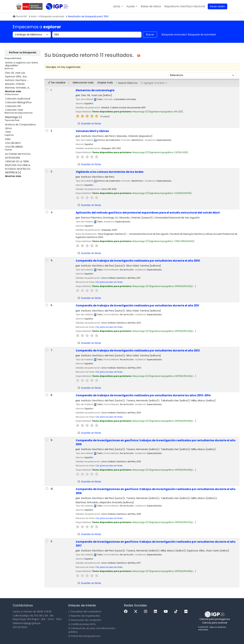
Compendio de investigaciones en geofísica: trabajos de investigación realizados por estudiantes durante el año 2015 (156, 442)
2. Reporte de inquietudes (84, 616)
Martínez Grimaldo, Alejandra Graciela (105, 502)
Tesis (8, 132)
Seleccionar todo (83, 83)
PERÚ (8, 139)
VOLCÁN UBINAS (14, 147)
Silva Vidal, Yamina (144, 266)
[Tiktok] (177, 612)
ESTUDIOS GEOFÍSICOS (18, 169)
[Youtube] (166, 612)
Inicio (34, 16)
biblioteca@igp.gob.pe (27, 623)
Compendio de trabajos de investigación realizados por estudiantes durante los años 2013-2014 (143, 395)
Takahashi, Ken (175, 401)
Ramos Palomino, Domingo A (99, 218)
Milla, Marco (203, 401)
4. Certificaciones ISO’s (82, 624)
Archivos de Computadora (20, 125)
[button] (118, 6)
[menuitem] (185, 6)
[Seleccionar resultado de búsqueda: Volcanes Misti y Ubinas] (47, 131)
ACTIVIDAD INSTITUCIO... (18, 154)
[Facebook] (127, 612)
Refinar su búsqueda (23, 52)
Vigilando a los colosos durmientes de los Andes (110, 172)
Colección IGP (13, 106)
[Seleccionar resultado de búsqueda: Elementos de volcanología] (47, 90)
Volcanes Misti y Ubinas (92, 131)
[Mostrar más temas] (13, 176)
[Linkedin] (156, 612)
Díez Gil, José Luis (15, 73)
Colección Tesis (14, 110)
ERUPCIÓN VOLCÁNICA (18, 165)
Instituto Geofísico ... (17, 80)
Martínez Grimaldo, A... (18, 88)
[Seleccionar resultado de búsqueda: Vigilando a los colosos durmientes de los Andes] (47, 171)
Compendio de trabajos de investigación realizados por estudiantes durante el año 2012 (138, 351)
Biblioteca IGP (54, 13)
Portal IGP (20, 16)
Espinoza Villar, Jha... (17, 77)
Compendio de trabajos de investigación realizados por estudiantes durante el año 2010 (138, 261)
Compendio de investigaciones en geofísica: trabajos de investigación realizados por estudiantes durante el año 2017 (156, 544)
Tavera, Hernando (142, 401)
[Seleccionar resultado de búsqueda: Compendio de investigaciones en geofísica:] (47, 440)
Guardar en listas (89, 124)
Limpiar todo (105, 83)
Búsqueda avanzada (174, 35)
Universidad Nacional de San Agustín (177, 218)
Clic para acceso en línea (109, 282)
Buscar (150, 35)
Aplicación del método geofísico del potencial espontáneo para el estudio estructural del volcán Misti (148, 213)
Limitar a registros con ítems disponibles (22, 64)
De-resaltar (57, 83)
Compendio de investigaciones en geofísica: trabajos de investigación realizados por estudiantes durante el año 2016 (156, 491)
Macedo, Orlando (15, 84)
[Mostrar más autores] (13, 91)
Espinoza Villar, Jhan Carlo (208, 551)
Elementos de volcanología (95, 90)
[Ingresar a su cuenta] (217, 6)
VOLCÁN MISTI (13, 143)
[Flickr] (187, 612)
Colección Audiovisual (18, 99)
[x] (137, 612)
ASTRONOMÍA (13, 158)
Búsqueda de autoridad (202, 35)
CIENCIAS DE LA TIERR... (18, 162)
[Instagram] (146, 612)
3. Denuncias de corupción (85, 620)
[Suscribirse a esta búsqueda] (139, 55)
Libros (8, 128)
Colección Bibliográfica (18, 102)
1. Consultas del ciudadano (85, 612)
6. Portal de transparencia (84, 636)
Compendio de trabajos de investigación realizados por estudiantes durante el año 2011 (137, 306)
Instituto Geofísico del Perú (98, 136)
